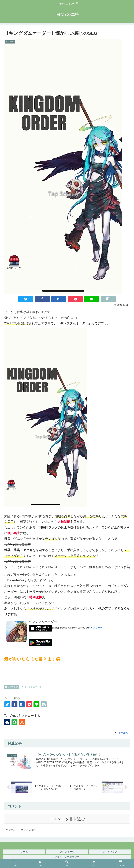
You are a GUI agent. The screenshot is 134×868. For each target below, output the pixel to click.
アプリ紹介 (12, 687)
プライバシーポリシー (67, 857)
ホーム (24, 852)
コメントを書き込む (67, 819)
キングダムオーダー (33, 687)
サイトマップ (110, 852)
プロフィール (67, 852)
